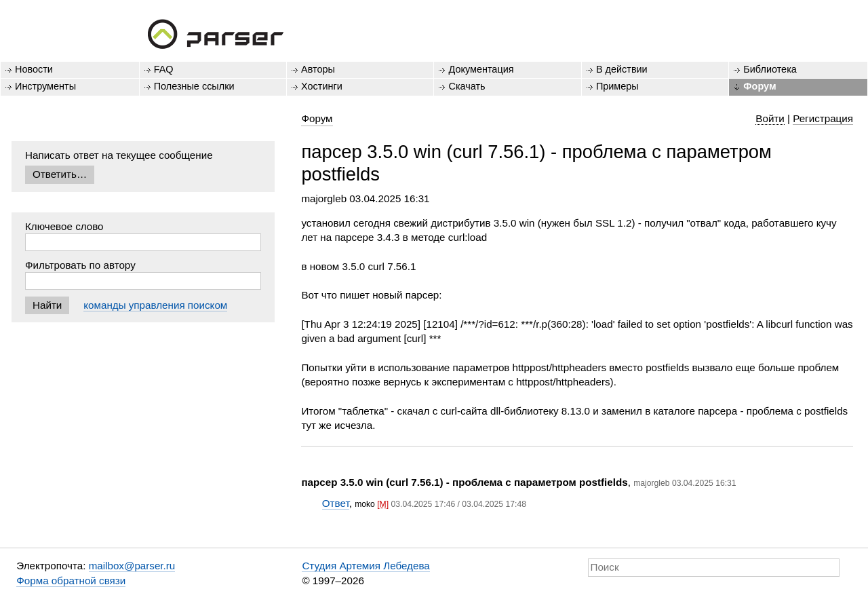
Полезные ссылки (194, 86)
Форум (759, 86)
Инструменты (45, 86)
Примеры (617, 86)
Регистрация (823, 118)
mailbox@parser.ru (132, 566)
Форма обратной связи (71, 581)
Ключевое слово (64, 226)
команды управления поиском (155, 305)
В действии (622, 69)
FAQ (164, 69)
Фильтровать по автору (80, 265)
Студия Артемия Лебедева (366, 566)
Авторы (318, 69)
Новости (34, 69)
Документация (481, 69)
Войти (770, 118)
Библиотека (770, 69)
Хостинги (322, 86)
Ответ (336, 503)
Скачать (467, 86)
